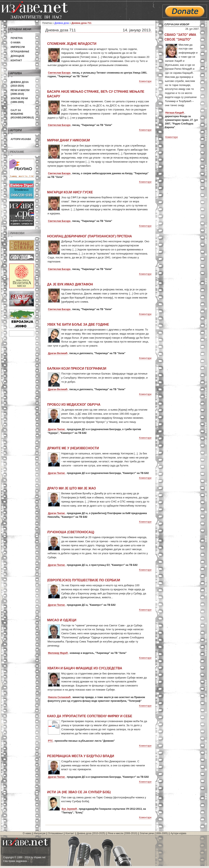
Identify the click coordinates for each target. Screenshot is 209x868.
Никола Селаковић (59, 697)
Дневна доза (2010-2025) (91, 833)
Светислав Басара (59, 73)
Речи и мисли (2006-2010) (123, 833)
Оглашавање (20, 52)
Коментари (145, 81)
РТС (50, 741)
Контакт (16, 61)
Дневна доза (62, 23)
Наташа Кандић (175, 113)
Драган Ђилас (57, 429)
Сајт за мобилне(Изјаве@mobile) (22, 114)
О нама (16, 43)
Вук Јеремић (69, 809)
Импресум (18, 47)
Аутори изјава (21, 139)
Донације (17, 56)
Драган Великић (58, 353)
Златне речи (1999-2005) (154, 833)
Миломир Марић (58, 653)
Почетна (17, 38)
